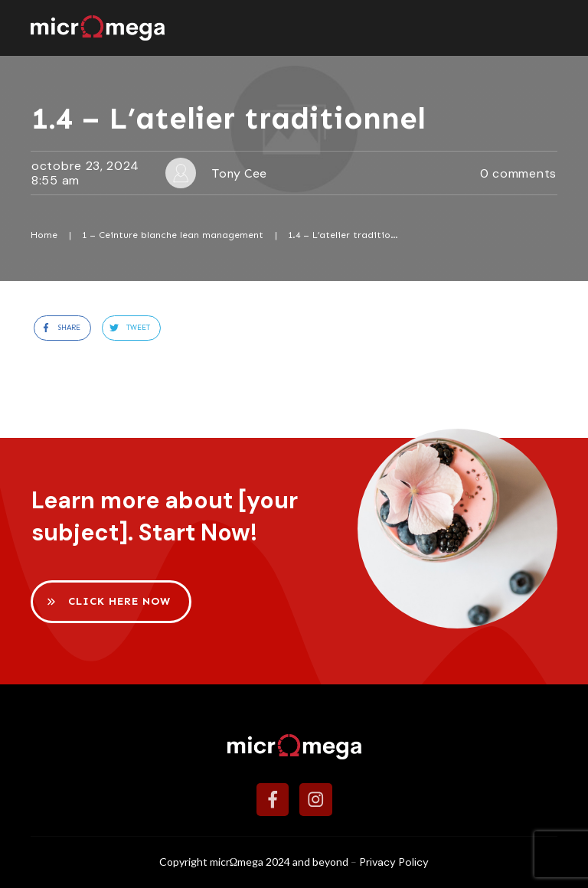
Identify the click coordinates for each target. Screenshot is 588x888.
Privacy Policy (394, 862)
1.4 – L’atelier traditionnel (229, 118)
